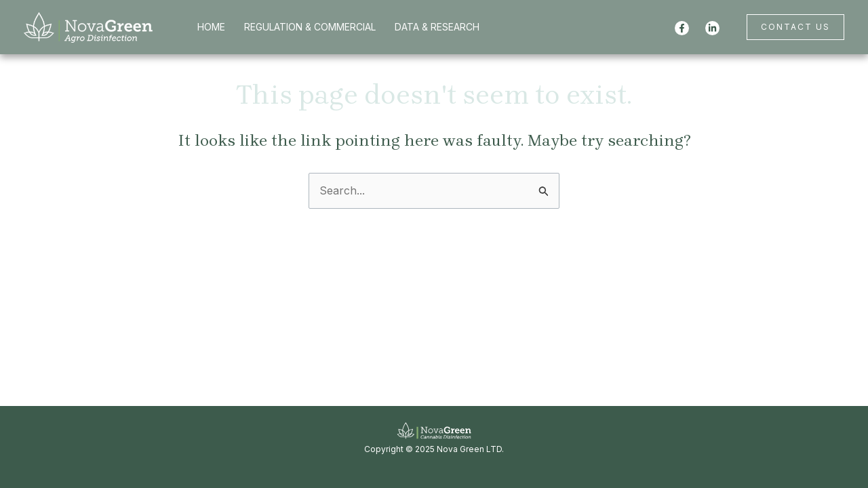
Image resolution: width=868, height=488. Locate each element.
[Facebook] (682, 28)
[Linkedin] (712, 28)
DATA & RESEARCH (437, 27)
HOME (211, 27)
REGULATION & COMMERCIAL (310, 27)
